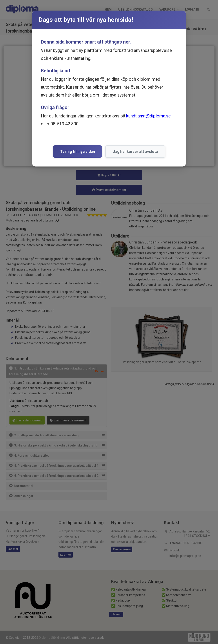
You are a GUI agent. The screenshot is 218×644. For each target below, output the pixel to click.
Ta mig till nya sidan (77, 152)
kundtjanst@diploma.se (148, 116)
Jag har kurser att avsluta (135, 152)
